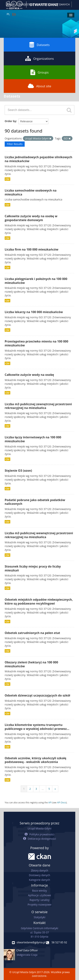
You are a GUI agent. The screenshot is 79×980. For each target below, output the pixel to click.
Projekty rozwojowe (40, 905)
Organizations (39, 58)
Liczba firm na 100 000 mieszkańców (31, 249)
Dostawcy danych (39, 875)
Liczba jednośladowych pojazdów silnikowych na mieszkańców (38, 159)
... (43, 789)
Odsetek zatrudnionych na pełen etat (32, 633)
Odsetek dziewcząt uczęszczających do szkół (37, 695)
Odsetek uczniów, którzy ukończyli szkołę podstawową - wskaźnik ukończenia (35, 760)
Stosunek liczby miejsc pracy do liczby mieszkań (33, 568)
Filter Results (15, 144)
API (50, 802)
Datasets (39, 45)
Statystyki (39, 917)
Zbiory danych (39, 870)
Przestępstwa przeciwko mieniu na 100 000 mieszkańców (36, 343)
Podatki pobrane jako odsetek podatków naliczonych (35, 502)
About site (39, 86)
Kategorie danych (39, 880)
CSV (7, 179)
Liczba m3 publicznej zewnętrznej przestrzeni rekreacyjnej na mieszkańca (38, 406)
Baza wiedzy (39, 891)
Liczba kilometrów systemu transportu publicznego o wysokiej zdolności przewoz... (37, 727)
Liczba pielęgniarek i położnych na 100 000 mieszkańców (36, 281)
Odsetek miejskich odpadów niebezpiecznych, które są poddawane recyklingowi (39, 601)
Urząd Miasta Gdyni (39, 828)
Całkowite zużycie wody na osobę (29, 375)
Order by (10, 121)
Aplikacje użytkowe (39, 895)
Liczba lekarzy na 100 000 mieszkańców (34, 312)
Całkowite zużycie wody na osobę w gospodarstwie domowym (31, 218)
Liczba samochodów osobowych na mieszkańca (31, 192)
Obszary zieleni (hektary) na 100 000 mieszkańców (31, 664)
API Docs (61, 802)
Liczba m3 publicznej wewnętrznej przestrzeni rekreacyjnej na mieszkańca (39, 535)
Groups (39, 72)
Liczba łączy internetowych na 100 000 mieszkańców (33, 439)
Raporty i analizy (39, 900)
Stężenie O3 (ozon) (18, 471)
